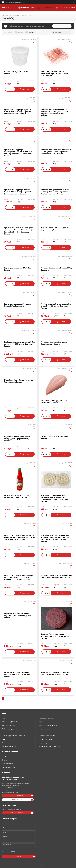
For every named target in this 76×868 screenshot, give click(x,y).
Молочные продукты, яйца (48, 725)
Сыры (40, 722)
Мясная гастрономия (9, 725)
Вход (58, 26)
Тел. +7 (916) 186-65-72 (7, 788)
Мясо (4, 718)
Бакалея (5, 739)
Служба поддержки (8, 767)
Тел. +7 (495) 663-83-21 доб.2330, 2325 (11, 785)
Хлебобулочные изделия (47, 736)
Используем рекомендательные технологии (30, 865)
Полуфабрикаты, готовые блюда (50, 747)
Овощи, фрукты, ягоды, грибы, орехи (14, 736)
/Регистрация (63, 26)
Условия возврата (8, 764)
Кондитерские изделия (10, 747)
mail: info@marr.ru (6, 790)
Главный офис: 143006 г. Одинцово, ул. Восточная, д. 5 (15, 783)
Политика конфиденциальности (49, 865)
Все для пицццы (44, 743)
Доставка (5, 756)
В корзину (25, 89)
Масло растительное (46, 718)
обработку (13, 851)
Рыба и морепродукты (9, 729)
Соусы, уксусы (7, 743)
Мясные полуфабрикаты (10, 722)
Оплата (5, 760)
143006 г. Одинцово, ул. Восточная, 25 (11, 810)
